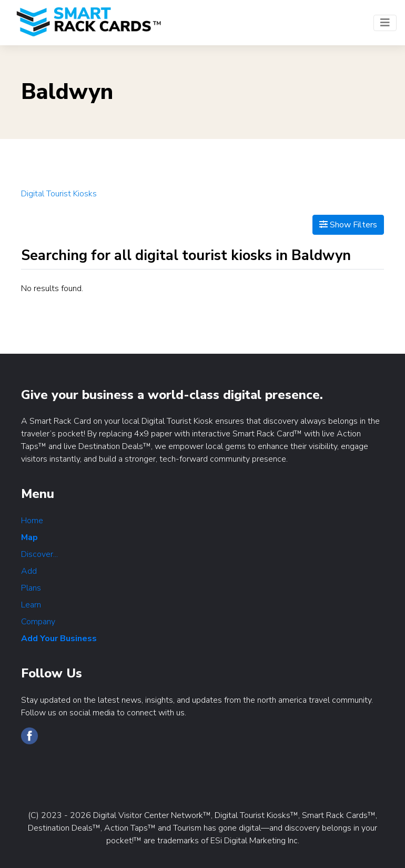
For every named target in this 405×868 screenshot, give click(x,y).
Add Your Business (59, 638)
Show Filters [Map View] (348, 225)
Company (38, 622)
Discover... (39, 554)
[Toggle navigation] (385, 23)
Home (32, 521)
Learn (31, 605)
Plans (31, 588)
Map (29, 537)
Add (29, 571)
